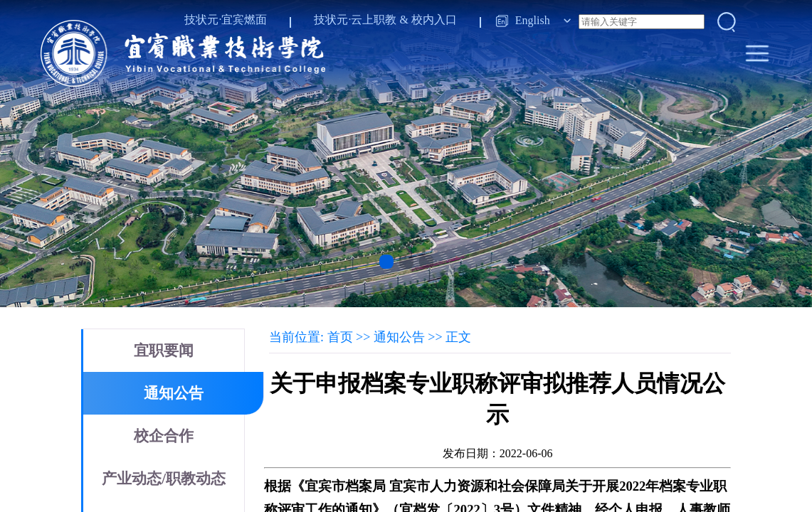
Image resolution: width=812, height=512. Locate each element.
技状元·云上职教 (355, 20)
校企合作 (164, 436)
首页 (340, 337)
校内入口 (434, 20)
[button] (386, 262)
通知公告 (174, 393)
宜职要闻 (164, 351)
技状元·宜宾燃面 (226, 20)
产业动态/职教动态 (164, 479)
